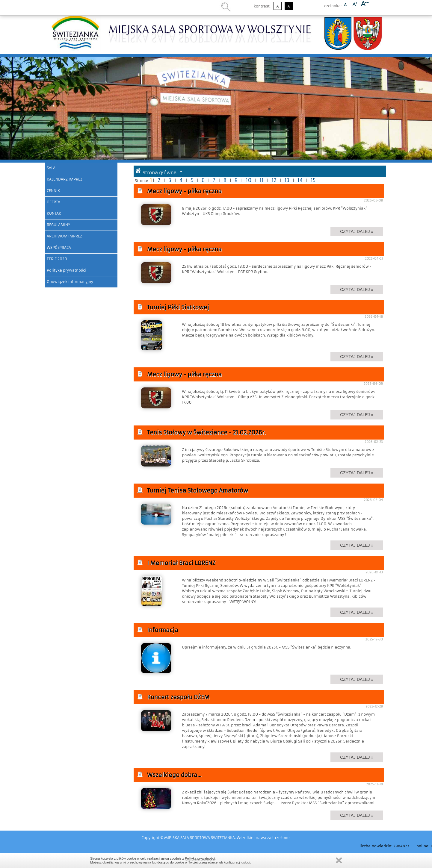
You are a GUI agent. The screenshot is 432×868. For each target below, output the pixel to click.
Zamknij (339, 860)
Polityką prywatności (200, 858)
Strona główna (160, 173)
